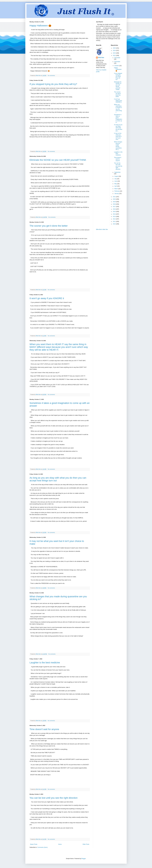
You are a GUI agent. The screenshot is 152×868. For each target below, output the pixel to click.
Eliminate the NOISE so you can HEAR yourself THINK (58, 160)
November (117, 62)
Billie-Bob (101, 58)
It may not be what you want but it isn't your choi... (118, 136)
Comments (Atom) (42, 847)
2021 (114, 197)
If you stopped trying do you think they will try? (53, 84)
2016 (114, 209)
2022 (114, 55)
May (116, 184)
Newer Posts (34, 844)
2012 (114, 219)
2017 (114, 207)
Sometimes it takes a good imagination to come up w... (118, 118)
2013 (114, 217)
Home (60, 844)
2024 (114, 51)
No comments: (52, 75)
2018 (114, 204)
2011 (114, 221)
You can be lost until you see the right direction (54, 798)
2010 (114, 224)
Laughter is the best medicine (45, 663)
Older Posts (86, 844)
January (117, 194)
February (117, 191)
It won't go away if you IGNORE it (47, 298)
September (117, 172)
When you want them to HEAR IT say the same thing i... (118, 108)
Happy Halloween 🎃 (40, 26)
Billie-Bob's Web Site (102, 229)
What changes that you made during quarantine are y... (118, 146)
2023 (114, 53)
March (116, 189)
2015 (114, 212)
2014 (114, 214)
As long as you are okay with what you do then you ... (118, 128)
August (116, 176)
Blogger (84, 859)
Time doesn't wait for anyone (44, 729)
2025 (114, 48)
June (116, 181)
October (117, 66)
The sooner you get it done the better (49, 226)
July (116, 179)
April (116, 186)
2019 (114, 202)
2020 (114, 199)
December (117, 58)
